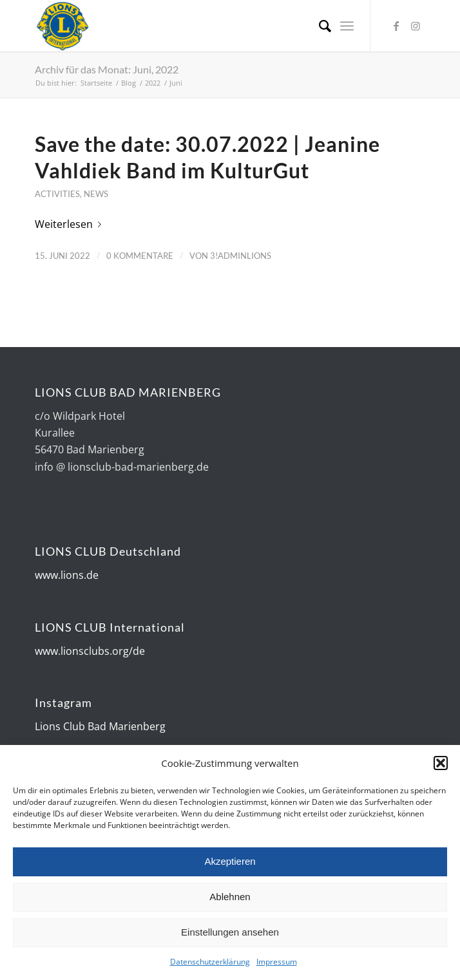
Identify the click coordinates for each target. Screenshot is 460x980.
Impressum (277, 964)
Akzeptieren (230, 863)
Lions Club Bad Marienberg (100, 726)
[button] (441, 765)
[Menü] (347, 26)
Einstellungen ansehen (230, 934)
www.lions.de (67, 575)
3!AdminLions (241, 256)
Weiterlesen (71, 224)
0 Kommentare (140, 256)
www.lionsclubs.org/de (90, 651)
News (96, 194)
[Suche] (319, 26)
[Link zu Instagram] (416, 26)
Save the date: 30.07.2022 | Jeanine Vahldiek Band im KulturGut (207, 157)
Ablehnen (230, 899)
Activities (57, 194)
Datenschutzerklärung (210, 964)
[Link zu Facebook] (396, 26)
